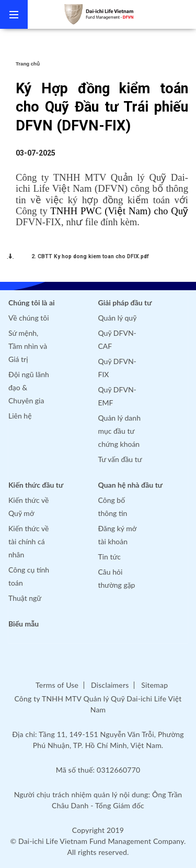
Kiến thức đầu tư (36, 485)
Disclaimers (110, 685)
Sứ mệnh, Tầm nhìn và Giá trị (28, 346)
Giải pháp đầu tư (125, 303)
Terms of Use (57, 685)
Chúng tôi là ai (32, 303)
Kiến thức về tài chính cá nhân (28, 541)
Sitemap (154, 685)
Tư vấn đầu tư (120, 459)
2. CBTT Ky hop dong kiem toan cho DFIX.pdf (90, 256)
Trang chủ (28, 64)
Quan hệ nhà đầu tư (131, 485)
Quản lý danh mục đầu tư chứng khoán (119, 431)
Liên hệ (20, 416)
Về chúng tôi (29, 318)
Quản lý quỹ (118, 318)
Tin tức (110, 557)
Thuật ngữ (25, 598)
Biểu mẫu (24, 624)
